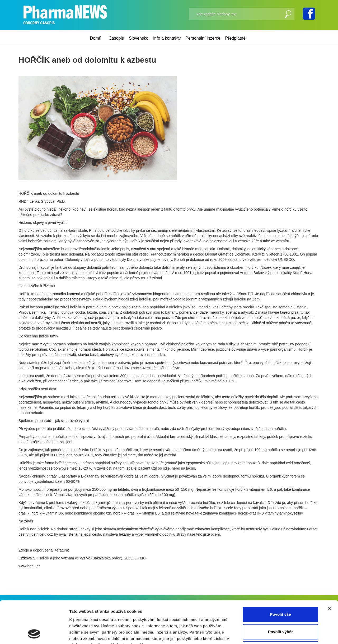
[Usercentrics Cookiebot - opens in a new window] (34, 634)
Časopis (116, 38)
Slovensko (139, 38)
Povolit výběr (280, 592)
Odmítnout (280, 609)
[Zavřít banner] (330, 569)
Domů (96, 38)
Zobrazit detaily (279, 634)
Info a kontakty (167, 38)
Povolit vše (280, 575)
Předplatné (235, 38)
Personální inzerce (203, 38)
